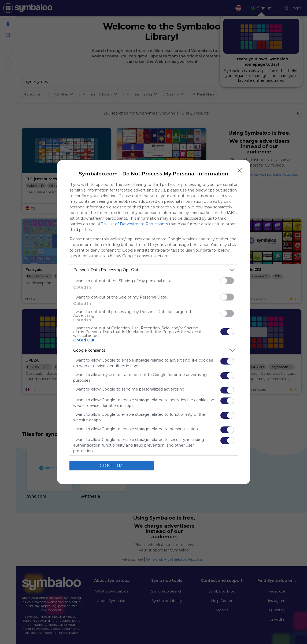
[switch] (227, 281)
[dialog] (154, 322)
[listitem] (154, 270)
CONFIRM (111, 465)
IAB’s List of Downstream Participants (132, 224)
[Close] (240, 171)
